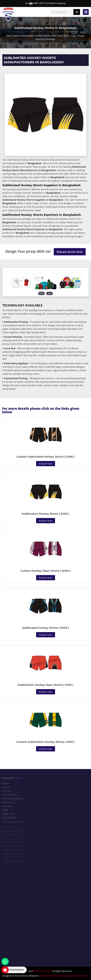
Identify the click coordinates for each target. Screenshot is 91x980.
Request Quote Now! (70, 252)
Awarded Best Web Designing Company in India (64, 976)
